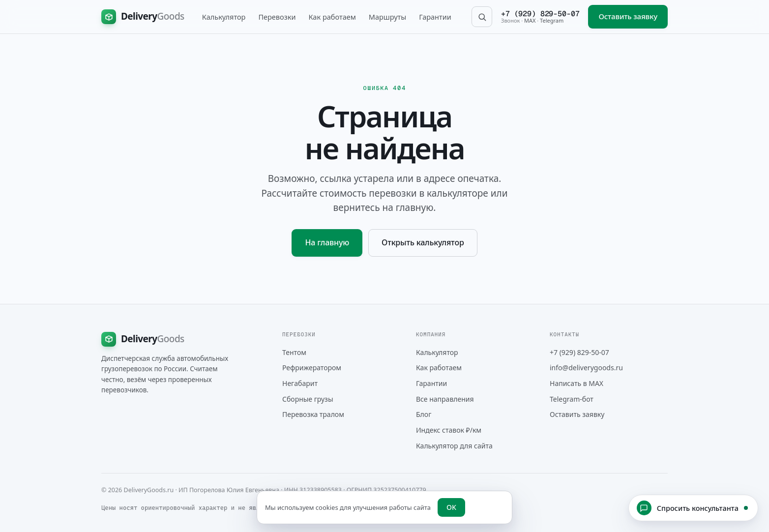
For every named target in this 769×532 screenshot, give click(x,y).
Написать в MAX (577, 383)
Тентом (294, 352)
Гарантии (435, 17)
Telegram (552, 20)
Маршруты (388, 17)
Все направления (445, 399)
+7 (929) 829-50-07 (540, 14)
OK (451, 507)
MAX (530, 20)
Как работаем (332, 17)
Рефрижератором (312, 368)
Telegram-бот (572, 399)
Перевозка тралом (313, 414)
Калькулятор (224, 17)
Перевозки (277, 17)
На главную (327, 242)
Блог (424, 414)
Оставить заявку (628, 16)
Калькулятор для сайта (454, 446)
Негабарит (300, 383)
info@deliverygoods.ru (586, 368)
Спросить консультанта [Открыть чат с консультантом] (692, 508)
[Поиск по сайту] (482, 17)
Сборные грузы (308, 399)
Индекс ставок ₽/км (449, 430)
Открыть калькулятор (423, 242)
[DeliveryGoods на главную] (143, 17)
